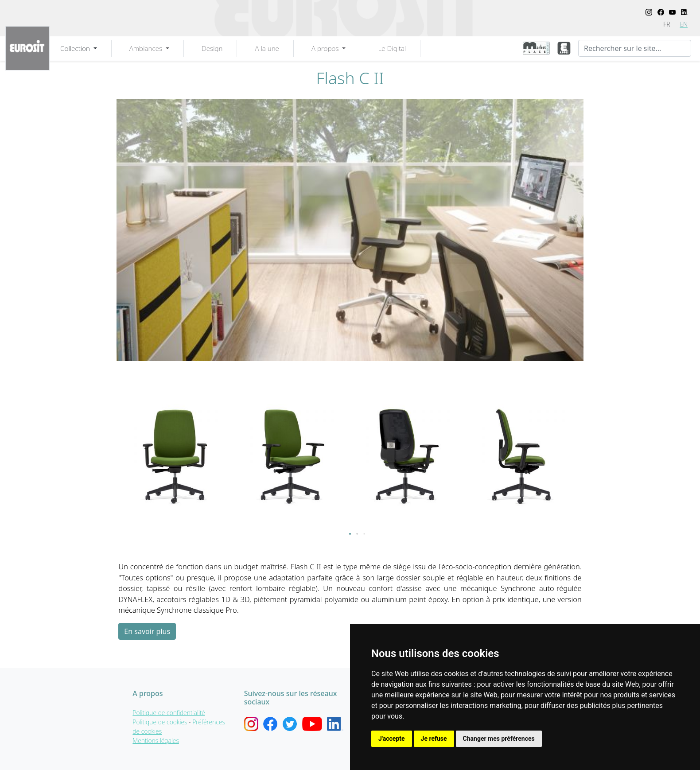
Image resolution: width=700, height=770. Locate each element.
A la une (267, 48)
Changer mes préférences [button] (499, 739)
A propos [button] (326, 48)
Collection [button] (76, 48)
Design (212, 48)
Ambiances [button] (147, 48)
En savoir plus (147, 631)
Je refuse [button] (434, 739)
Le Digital (392, 48)
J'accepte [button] (392, 739)
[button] (350, 534)
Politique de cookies (160, 722)
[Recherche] (635, 48)
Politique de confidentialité (169, 713)
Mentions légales (156, 741)
